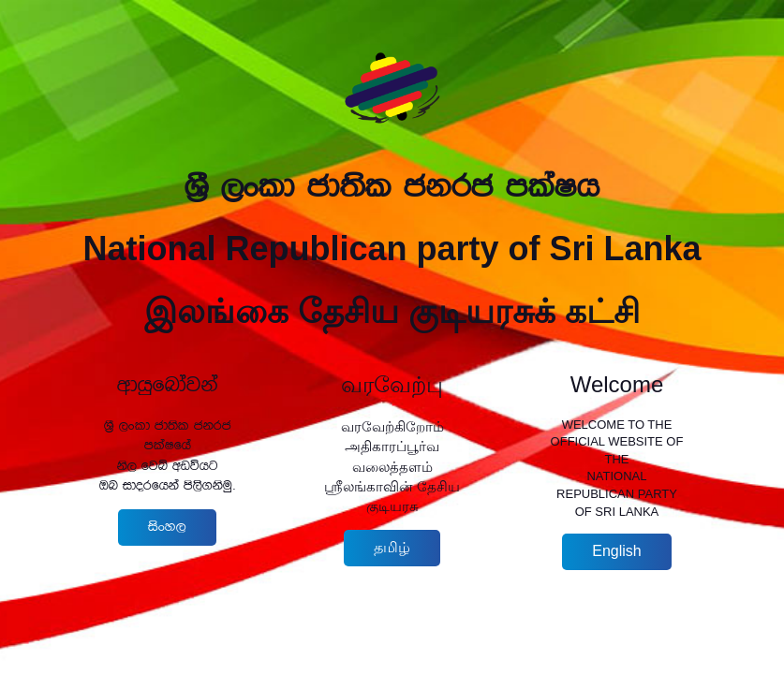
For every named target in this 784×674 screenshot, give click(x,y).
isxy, (167, 527)
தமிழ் (392, 547)
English (616, 551)
